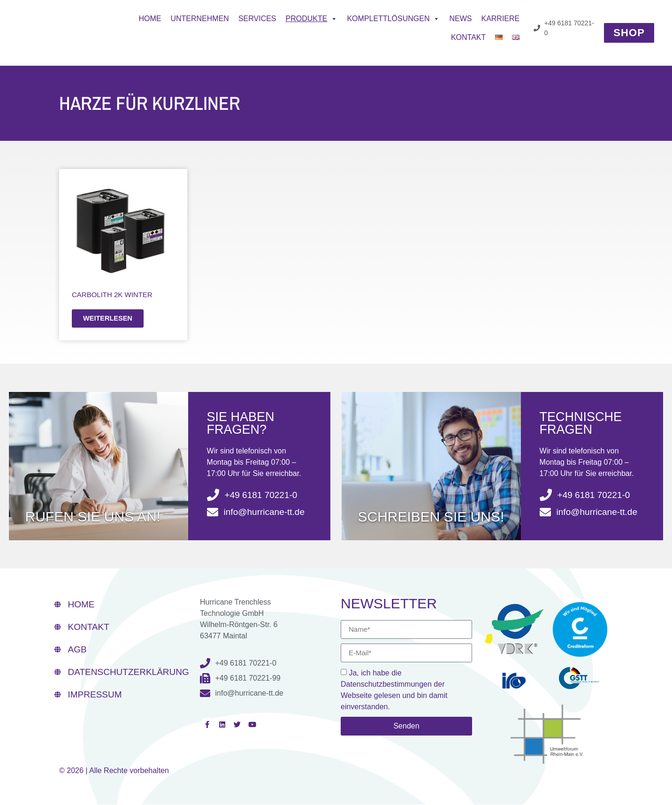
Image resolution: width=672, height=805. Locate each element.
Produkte (312, 19)
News (460, 19)
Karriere (500, 19)
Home (150, 19)
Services (257, 19)
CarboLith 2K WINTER (112, 295)
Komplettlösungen (393, 19)
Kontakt (468, 37)
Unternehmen (199, 19)
